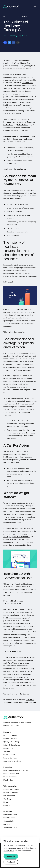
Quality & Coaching (11, 742)
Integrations (8, 748)
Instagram (24, 702)
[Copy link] (18, 43)
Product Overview (10, 735)
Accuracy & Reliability (12, 789)
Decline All (11, 862)
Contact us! (24, 694)
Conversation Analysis (12, 761)
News (6, 802)
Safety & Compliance (12, 745)
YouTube (32, 702)
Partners (7, 824)
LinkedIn (30, 700)
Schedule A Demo (10, 827)
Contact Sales (9, 821)
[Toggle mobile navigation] (35, 7)
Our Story (7, 799)
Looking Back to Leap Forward (18, 136)
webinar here (22, 169)
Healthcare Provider (11, 774)
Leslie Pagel (8, 125)
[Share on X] (9, 43)
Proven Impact (9, 796)
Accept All (11, 856)
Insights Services (10, 758)
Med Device (8, 780)
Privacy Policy (9, 851)
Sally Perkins (23, 125)
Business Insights (10, 739)
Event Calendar (9, 818)
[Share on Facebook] (5, 43)
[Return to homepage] (11, 7)
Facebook (8, 702)
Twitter (16, 702)
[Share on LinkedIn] (14, 43)
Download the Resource (13, 601)
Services (7, 751)
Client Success (9, 755)
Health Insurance (10, 777)
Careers (7, 805)
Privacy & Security (11, 792)
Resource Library (10, 815)
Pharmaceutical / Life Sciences (16, 770)
